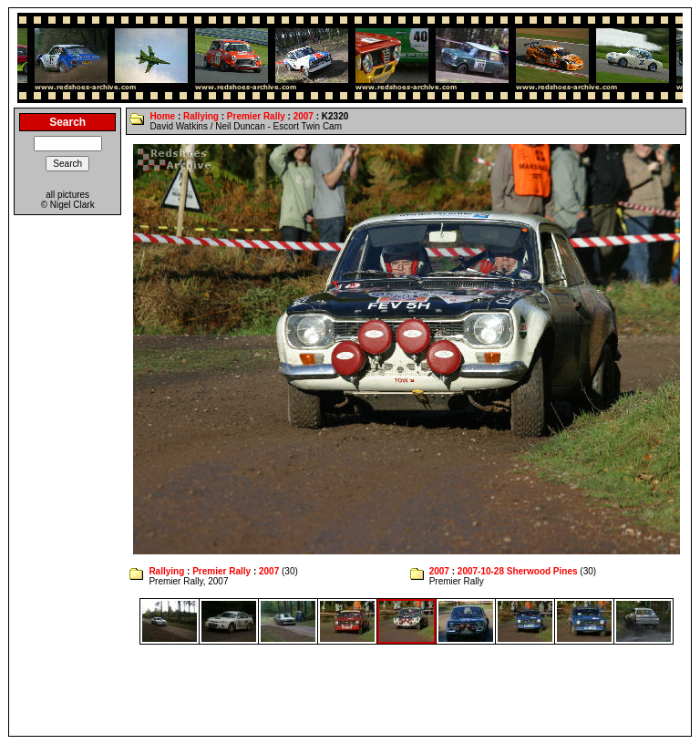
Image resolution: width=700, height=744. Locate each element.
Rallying (201, 116)
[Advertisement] (350, 690)
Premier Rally (256, 116)
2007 (304, 116)
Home (162, 116)
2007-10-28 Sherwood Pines (518, 571)
